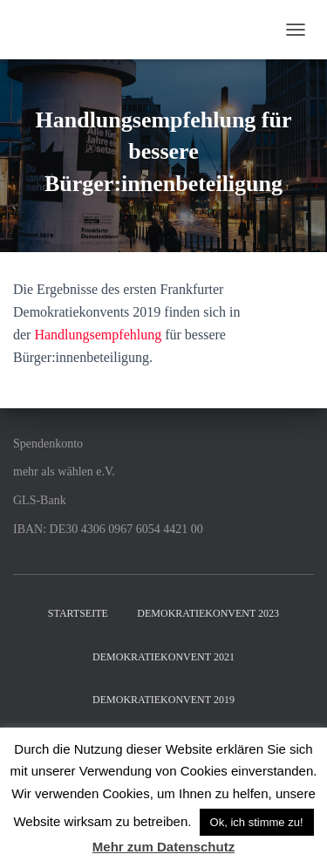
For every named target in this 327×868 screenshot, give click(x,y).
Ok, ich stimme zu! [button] (257, 822)
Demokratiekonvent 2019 (163, 700)
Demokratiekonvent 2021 (163, 657)
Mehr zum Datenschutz (163, 847)
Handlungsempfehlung (98, 335)
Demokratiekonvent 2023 (208, 613)
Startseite (78, 613)
